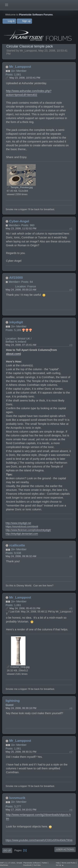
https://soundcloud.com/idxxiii (22, 526)
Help (58, 863)
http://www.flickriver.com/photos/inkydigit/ (28, 530)
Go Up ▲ (60, 865)
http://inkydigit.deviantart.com (22, 534)
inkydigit (16, 322)
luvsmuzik (17, 798)
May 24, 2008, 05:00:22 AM (21, 290)
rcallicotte (17, 545)
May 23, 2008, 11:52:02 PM (21, 228)
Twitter (45, 863)
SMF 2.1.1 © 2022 (8, 863)
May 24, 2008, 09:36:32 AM (21, 556)
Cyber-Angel (19, 221)
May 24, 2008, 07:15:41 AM (21, 345)
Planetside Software (32, 863)
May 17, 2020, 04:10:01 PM (21, 810)
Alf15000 (16, 278)
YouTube (37, 865)
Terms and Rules (68, 863)
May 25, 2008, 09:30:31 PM (21, 752)
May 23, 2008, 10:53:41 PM (25, 78)
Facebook (28, 865)
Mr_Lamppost (20, 67)
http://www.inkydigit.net (18, 523)
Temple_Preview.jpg (20, 187)
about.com (13, 354)
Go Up (7, 850)
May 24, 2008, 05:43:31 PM (25, 608)
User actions (65, 849)
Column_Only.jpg (18, 667)
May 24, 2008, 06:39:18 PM (21, 708)
